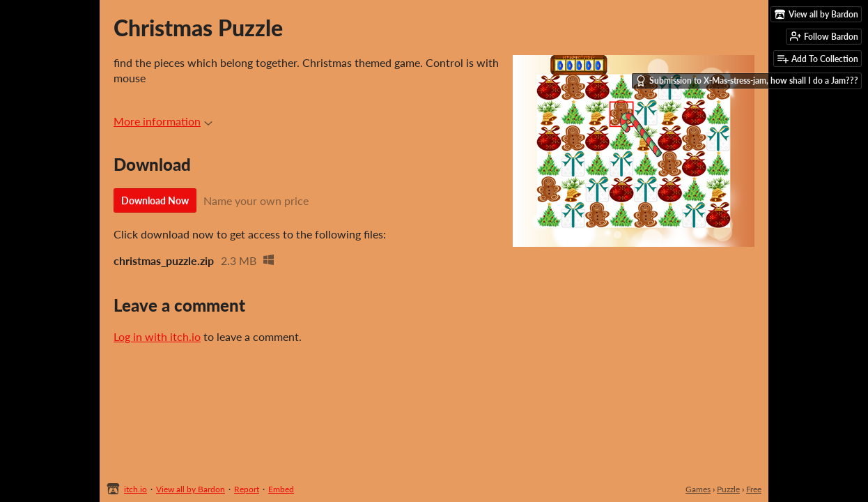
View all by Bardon (191, 489)
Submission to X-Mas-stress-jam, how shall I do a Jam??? (747, 81)
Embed (281, 489)
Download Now (155, 200)
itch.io (135, 489)
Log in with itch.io (157, 336)
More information (163, 121)
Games (698, 489)
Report (247, 489)
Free (754, 489)
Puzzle (728, 489)
